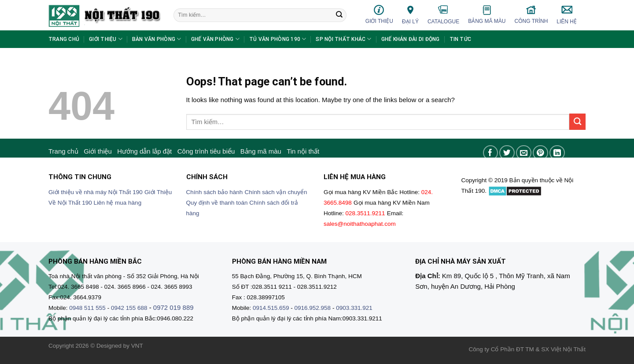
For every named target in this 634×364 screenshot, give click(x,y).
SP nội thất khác (343, 39)
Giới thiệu (379, 14)
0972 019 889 (173, 307)
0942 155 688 (129, 308)
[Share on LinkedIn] (557, 153)
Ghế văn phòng (216, 39)
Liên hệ (567, 15)
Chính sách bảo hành (215, 192)
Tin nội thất (303, 151)
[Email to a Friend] (524, 153)
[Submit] (339, 15)
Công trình (531, 14)
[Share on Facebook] (491, 153)
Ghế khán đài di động (411, 39)
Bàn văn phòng (157, 39)
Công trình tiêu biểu (206, 151)
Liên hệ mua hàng (118, 203)
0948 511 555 (87, 308)
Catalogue (443, 15)
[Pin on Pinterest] (540, 153)
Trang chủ (64, 39)
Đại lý (410, 14)
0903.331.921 (354, 308)
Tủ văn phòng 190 (278, 39)
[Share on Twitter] (507, 153)
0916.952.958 (313, 308)
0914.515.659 (271, 308)
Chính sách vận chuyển (276, 192)
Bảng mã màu (487, 15)
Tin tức (461, 39)
